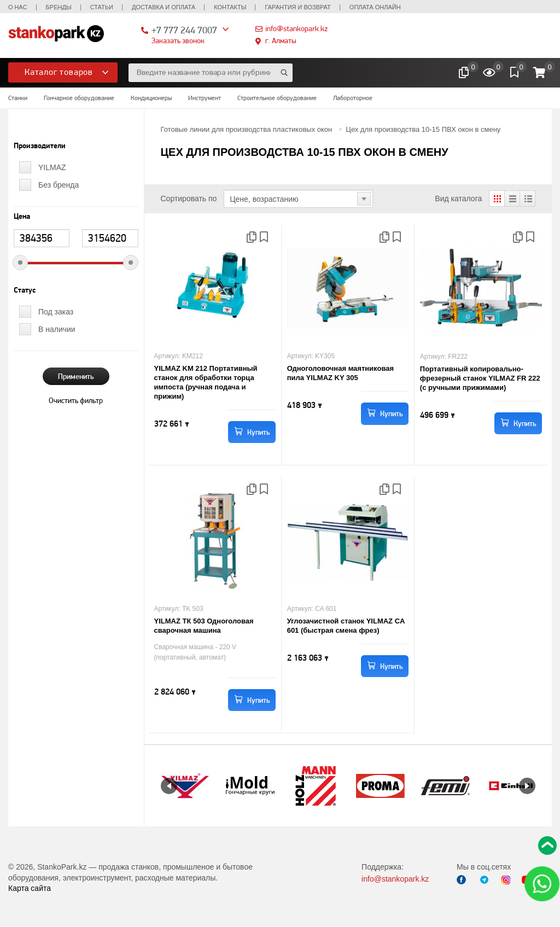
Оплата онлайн (375, 7)
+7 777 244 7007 (184, 30)
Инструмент (205, 98)
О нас (18, 7)
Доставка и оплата (164, 7)
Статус (25, 290)
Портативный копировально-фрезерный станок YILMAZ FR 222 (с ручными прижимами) (480, 378)
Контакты (230, 7)
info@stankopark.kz (296, 28)
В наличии (57, 329)
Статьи (102, 7)
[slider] (20, 263)
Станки (18, 98)
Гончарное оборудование (79, 98)
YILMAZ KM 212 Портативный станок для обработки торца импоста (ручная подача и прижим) (206, 382)
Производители (40, 146)
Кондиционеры (151, 98)
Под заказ (56, 312)
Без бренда (59, 185)
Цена (22, 217)
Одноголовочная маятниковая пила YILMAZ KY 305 (340, 373)
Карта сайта (30, 888)
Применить (76, 376)
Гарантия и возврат (297, 7)
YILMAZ (52, 167)
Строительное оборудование (277, 98)
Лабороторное (353, 98)
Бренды (59, 7)
